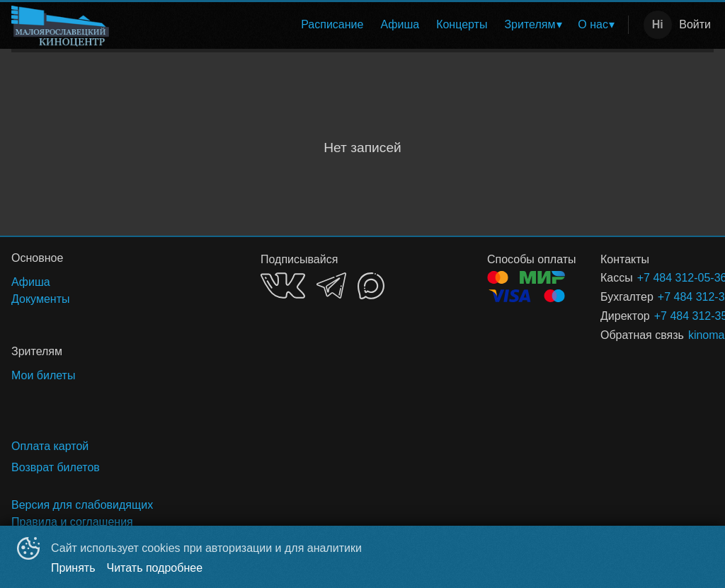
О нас (593, 24)
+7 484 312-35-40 (669, 297)
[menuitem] (332, 25)
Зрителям (530, 24)
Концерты (462, 24)
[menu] (371, 25)
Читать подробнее (155, 568)
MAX (371, 286)
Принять (73, 568)
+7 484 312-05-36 (658, 278)
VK (283, 286)
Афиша (400, 24)
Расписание (332, 24)
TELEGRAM (331, 286)
